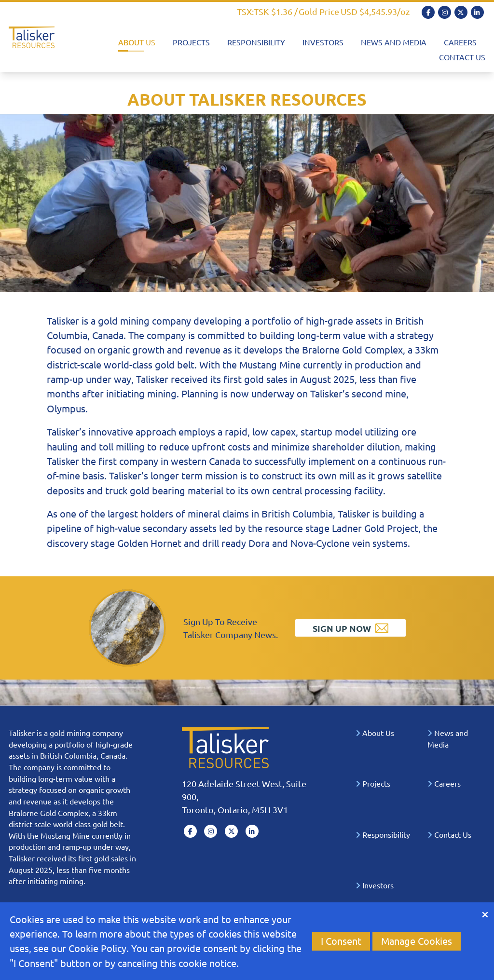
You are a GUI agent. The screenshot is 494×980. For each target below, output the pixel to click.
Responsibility (256, 42)
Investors (323, 42)
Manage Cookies (417, 941)
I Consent (341, 941)
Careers (460, 42)
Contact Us (462, 57)
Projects (191, 42)
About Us (137, 42)
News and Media (394, 42)
